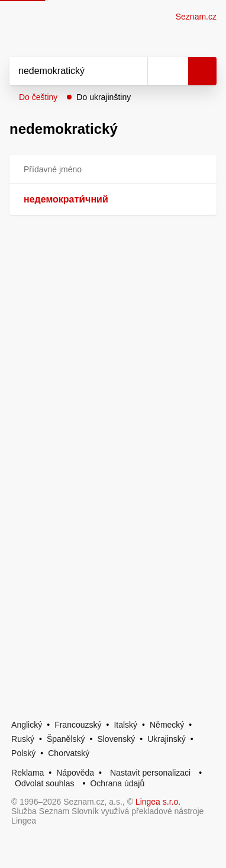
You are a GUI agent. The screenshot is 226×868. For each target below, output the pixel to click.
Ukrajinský (167, 739)
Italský (125, 725)
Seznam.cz (196, 17)
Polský (23, 753)
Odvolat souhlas (44, 783)
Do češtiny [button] (38, 97)
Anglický (27, 725)
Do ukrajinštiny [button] (104, 97)
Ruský (23, 739)
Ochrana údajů (117, 783)
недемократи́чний (66, 199)
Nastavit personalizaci (150, 773)
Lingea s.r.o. (158, 802)
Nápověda (75, 773)
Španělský (66, 739)
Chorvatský (69, 753)
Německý (167, 725)
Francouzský (78, 725)
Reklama (28, 773)
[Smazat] (134, 71)
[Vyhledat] (65, 71)
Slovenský (116, 739)
